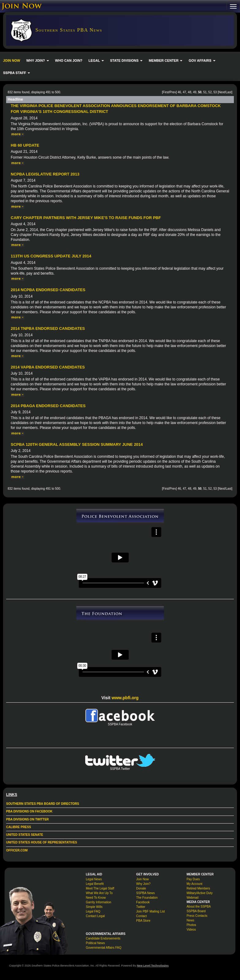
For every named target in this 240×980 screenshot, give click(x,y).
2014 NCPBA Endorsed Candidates (48, 290)
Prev (173, 92)
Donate (141, 888)
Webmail (193, 898)
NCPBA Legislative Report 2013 (45, 174)
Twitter (141, 907)
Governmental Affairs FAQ (104, 948)
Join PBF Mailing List (150, 911)
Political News (95, 943)
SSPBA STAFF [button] (17, 73)
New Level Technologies (153, 966)
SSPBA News (145, 893)
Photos (191, 925)
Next (222, 92)
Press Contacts (197, 916)
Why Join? (143, 884)
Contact (141, 916)
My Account (195, 884)
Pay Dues (193, 879)
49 (195, 92)
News (190, 920)
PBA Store (143, 921)
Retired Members (198, 888)
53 (215, 92)
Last (229, 92)
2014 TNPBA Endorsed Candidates (48, 328)
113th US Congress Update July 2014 (51, 256)
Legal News (94, 879)
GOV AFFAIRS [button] (202, 60)
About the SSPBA (199, 907)
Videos (191, 930)
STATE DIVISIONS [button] (126, 60)
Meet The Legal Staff (100, 888)
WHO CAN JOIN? (69, 60)
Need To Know (96, 898)
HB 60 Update (25, 145)
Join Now (142, 879)
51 (205, 92)
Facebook (143, 902)
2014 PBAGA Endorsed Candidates (48, 406)
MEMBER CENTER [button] (166, 60)
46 (179, 92)
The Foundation (147, 898)
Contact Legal (95, 916)
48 (190, 92)
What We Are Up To (99, 893)
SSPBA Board (196, 911)
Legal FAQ (93, 911)
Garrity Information (99, 902)
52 (210, 92)
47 (184, 92)
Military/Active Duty (200, 893)
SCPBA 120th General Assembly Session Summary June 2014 (77, 444)
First (166, 92)
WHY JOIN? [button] (38, 60)
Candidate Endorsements (103, 938)
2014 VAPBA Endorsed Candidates (48, 367)
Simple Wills (94, 907)
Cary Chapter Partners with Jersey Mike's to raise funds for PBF (86, 218)
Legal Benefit (95, 884)
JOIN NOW (12, 60)
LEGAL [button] (96, 60)
